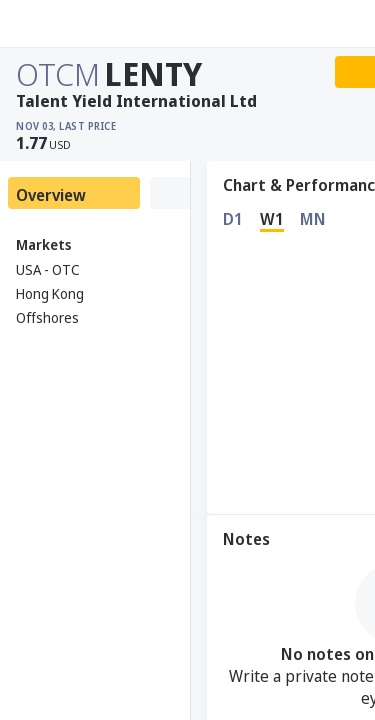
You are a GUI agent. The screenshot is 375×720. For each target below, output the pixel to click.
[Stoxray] (64, 24)
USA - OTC (48, 269)
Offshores (47, 317)
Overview (51, 195)
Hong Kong (50, 293)
